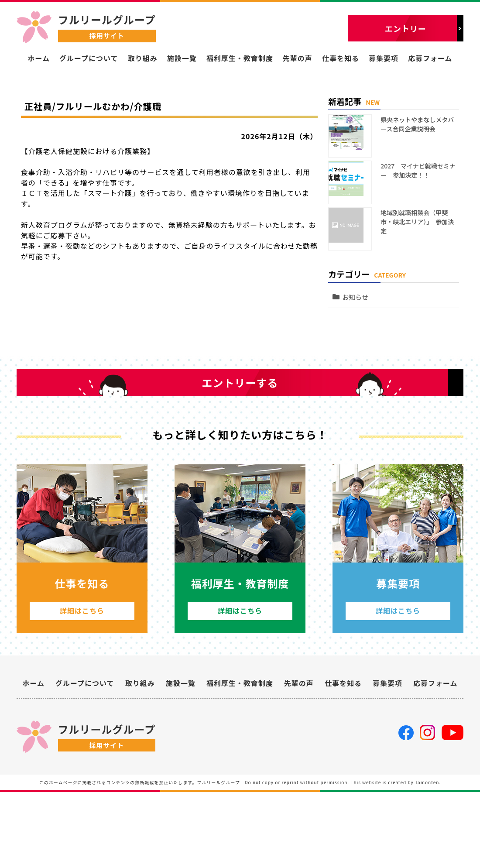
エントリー (406, 28)
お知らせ (360, 272)
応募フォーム (430, 58)
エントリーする (240, 427)
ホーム (39, 58)
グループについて (89, 58)
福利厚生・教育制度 (240, 58)
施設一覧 (182, 58)
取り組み (143, 58)
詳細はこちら (82, 679)
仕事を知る (341, 58)
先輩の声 (298, 58)
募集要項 (384, 58)
